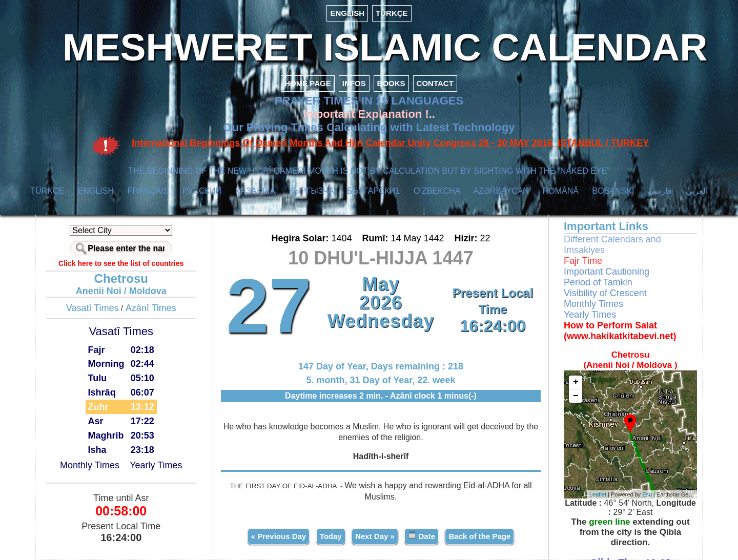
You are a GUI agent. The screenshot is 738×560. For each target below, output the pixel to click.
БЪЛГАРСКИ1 (373, 191)
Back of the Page (479, 536)
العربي (697, 191)
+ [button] (576, 382)
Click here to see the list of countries (121, 263)
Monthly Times (90, 465)
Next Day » (375, 536)
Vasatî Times (93, 308)
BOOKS (391, 83)
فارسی (660, 191)
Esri (647, 494)
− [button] (576, 396)
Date (422, 536)
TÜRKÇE (392, 13)
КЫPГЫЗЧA (311, 191)
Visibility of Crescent (605, 293)
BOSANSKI (613, 191)
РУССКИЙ (202, 191)
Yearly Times (156, 465)
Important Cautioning (607, 272)
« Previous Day (279, 536)
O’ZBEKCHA (437, 191)
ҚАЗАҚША (255, 191)
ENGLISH (347, 13)
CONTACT (435, 83)
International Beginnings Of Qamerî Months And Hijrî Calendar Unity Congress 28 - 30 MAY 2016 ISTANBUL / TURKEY (390, 143)
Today (331, 536)
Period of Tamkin (598, 282)
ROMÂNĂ (561, 191)
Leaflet (598, 494)
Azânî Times (151, 308)
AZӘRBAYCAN (501, 191)
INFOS (354, 83)
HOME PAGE (308, 83)
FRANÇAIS (148, 191)
